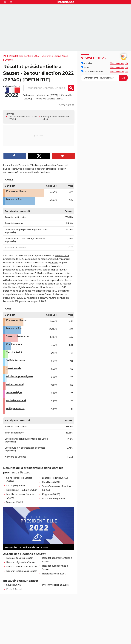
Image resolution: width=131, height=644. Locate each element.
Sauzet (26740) (14, 585)
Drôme (9, 60)
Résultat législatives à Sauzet (22, 571)
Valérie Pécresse (16, 360)
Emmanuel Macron (17, 191)
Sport (85, 67)
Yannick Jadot (14, 352)
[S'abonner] (104, 78)
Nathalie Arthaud (16, 400)
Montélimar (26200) (47, 95)
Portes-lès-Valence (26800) (49, 99)
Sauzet (44, 117)
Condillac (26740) (51, 482)
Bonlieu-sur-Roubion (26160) (22, 490)
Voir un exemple (119, 63)
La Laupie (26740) (16, 486)
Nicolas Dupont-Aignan (20, 376)
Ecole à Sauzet (14, 589)
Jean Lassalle (14, 368)
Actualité (86, 63)
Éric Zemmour (14, 344)
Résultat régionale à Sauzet (21, 562)
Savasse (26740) (15, 502)
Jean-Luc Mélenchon (18, 336)
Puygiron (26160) (51, 494)
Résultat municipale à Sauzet (22, 567)
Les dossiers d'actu (92, 72)
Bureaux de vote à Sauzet (20, 558)
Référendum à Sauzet (54, 574)
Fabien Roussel (15, 384)
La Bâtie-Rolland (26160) (55, 478)
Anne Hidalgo (14, 392)
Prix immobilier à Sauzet (55, 585)
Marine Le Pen (14, 199)
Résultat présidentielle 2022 (24, 56)
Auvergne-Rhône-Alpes (55, 56)
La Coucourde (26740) (54, 499)
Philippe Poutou (15, 408)
